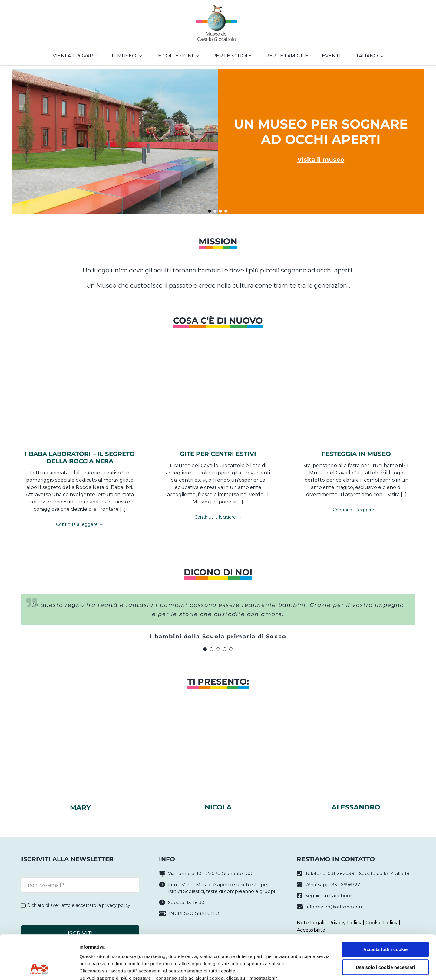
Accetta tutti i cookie (386, 908)
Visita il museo (321, 160)
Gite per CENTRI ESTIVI (218, 454)
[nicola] (218, 720)
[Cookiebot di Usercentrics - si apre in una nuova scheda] (39, 968)
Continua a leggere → (80, 524)
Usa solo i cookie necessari (385, 926)
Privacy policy (96, 951)
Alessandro (356, 807)
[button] (210, 211)
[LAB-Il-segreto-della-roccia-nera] (80, 360)
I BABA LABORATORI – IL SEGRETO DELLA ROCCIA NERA (80, 457)
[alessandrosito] (356, 720)
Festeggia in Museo (356, 454)
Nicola (218, 807)
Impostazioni (93, 968)
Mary (80, 807)
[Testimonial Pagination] (205, 649)
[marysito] (80, 720)
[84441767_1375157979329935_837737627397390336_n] (356, 360)
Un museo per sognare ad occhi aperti (321, 132)
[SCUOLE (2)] (218, 360)
